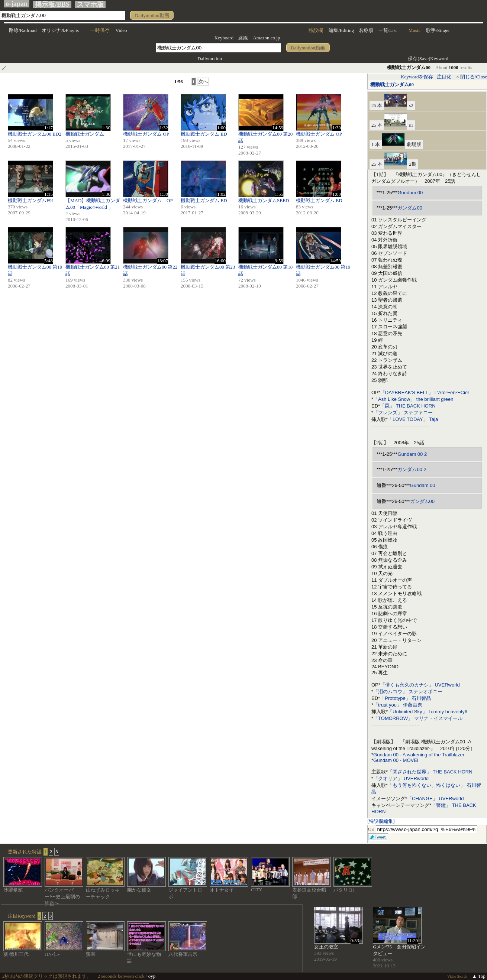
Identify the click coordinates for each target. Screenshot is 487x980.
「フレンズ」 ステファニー (403, 413)
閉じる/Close (474, 77)
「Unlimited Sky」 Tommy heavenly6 (428, 712)
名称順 (366, 30)
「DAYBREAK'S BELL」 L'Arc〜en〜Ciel (425, 392)
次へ (203, 82)
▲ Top (479, 976)
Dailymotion (210, 59)
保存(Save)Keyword (428, 59)
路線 (243, 38)
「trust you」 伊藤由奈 (398, 705)
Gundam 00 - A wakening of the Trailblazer (419, 755)
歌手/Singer (438, 30)
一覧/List (388, 30)
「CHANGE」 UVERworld (435, 799)
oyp (152, 976)
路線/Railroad (23, 30)
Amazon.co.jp (266, 38)
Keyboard (224, 38)
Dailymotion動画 (152, 15)
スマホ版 (90, 4)
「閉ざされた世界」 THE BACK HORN (430, 772)
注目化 (444, 77)
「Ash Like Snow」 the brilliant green (413, 399)
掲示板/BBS (52, 4)
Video (121, 30)
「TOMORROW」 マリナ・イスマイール (418, 718)
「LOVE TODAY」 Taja (413, 419)
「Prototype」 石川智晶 (405, 698)
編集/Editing (341, 30)
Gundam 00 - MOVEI (396, 760)
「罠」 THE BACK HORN (408, 406)
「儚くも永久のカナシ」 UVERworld (420, 685)
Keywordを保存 (417, 77)
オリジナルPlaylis (60, 30)
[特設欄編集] (381, 821)
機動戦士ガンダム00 (392, 85)
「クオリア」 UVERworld (401, 778)
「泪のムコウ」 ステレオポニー (408, 692)
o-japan (17, 4)
